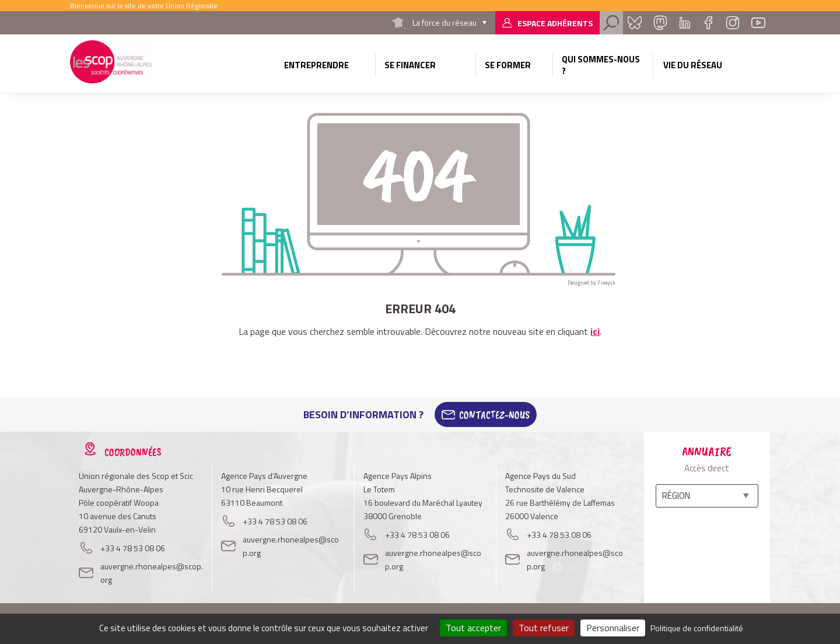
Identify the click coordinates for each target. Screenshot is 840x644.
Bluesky (635, 23)
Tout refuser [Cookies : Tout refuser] (544, 628)
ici (595, 331)
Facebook (708, 23)
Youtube (758, 23)
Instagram (733, 23)
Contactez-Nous (494, 415)
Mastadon (660, 23)
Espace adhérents (555, 23)
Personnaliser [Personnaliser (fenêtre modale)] (613, 628)
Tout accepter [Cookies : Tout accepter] (473, 628)
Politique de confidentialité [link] (697, 628)
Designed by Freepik (591, 283)
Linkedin (685, 23)
